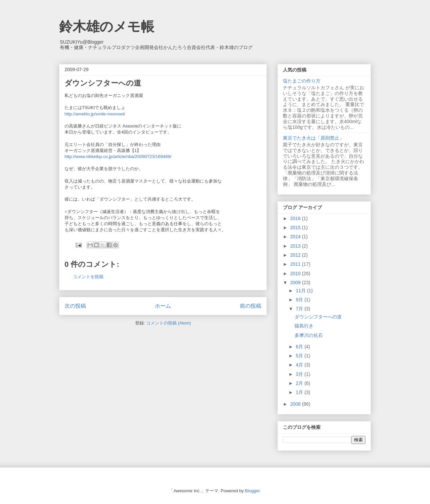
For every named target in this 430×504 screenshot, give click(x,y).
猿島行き (304, 326)
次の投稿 (75, 306)
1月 (300, 392)
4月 (300, 365)
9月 (300, 300)
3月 (300, 374)
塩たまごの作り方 (302, 81)
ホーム (163, 306)
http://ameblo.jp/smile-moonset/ (95, 114)
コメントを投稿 (88, 277)
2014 (296, 237)
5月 (300, 356)
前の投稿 (251, 306)
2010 (296, 273)
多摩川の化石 (309, 335)
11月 (301, 291)
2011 (296, 264)
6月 (300, 347)
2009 (296, 283)
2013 (296, 246)
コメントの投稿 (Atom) (169, 323)
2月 (300, 383)
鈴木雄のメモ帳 (107, 27)
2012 (296, 255)
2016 (296, 218)
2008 (296, 404)
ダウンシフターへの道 (318, 317)
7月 (300, 309)
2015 (296, 228)
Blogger (252, 491)
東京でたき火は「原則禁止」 (313, 138)
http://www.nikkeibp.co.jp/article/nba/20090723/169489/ (118, 157)
